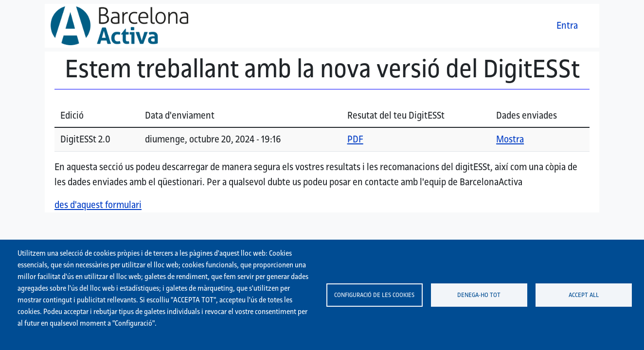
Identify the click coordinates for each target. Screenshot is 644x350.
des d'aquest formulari (98, 205)
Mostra (510, 139)
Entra (567, 25)
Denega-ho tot (479, 295)
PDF (355, 139)
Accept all (584, 295)
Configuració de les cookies (374, 295)
